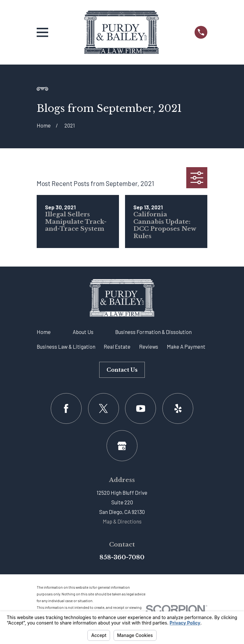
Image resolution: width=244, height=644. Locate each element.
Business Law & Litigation (66, 346)
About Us (83, 332)
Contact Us (122, 370)
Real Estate (117, 346)
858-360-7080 (122, 557)
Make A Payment (186, 346)
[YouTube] (140, 409)
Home (44, 332)
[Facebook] (66, 409)
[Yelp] (178, 409)
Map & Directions (122, 521)
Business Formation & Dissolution (153, 332)
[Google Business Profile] (122, 446)
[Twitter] (104, 409)
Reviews (149, 346)
